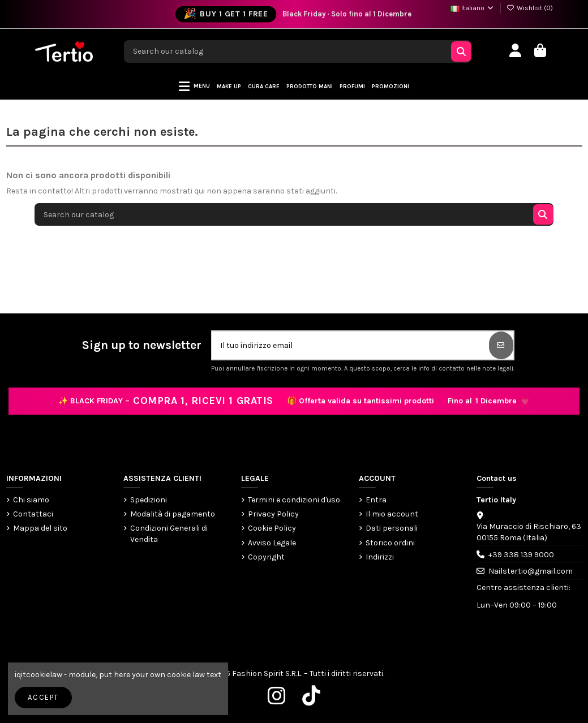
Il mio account (392, 514)
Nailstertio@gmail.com (531, 571)
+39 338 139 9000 (521, 555)
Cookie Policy (272, 528)
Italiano (473, 8)
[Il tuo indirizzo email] (351, 345)
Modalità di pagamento (173, 514)
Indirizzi (380, 557)
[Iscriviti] (501, 345)
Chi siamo (31, 500)
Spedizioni (149, 500)
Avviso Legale (272, 543)
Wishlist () (530, 8)
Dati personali (392, 528)
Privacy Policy (273, 514)
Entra (376, 500)
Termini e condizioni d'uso (294, 500)
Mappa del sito (40, 528)
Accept (43, 697)
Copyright (266, 557)
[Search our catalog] (461, 51)
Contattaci (33, 514)
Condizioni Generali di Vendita (169, 534)
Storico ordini (390, 543)
